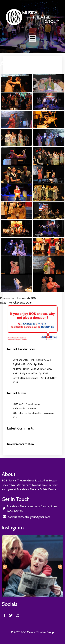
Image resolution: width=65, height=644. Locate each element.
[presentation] (5, 567)
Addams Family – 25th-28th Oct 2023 (32, 369)
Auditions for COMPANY (25, 408)
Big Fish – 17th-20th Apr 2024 (28, 364)
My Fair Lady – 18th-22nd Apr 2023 (30, 373)
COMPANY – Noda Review (26, 404)
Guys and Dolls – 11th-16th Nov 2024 (32, 360)
